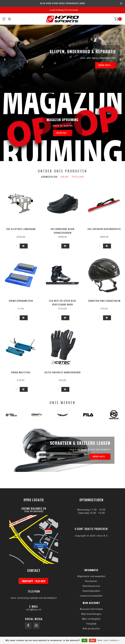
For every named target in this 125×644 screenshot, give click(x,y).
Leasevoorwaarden (91, 596)
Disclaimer (91, 581)
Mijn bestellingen (91, 614)
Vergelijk (91, 624)
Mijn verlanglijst (91, 619)
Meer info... (106, 65)
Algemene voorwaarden (91, 576)
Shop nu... (62, 133)
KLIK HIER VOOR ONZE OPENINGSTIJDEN (63, 3)
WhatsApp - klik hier (34, 581)
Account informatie (91, 609)
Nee (93, 640)
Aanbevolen (49, 177)
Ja (84, 640)
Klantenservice (91, 586)
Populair (78, 177)
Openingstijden (91, 591)
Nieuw (65, 177)
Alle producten (91, 629)
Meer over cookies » (109, 640)
